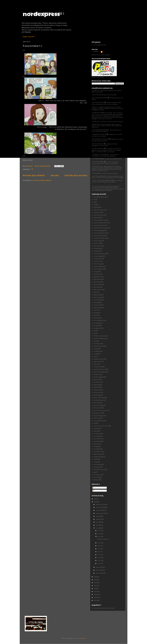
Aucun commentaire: (43, 166)
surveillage (97, 436)
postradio (97, 403)
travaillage (97, 449)
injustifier (97, 325)
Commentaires (99, 491)
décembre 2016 (101, 504)
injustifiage (97, 323)
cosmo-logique (99, 266)
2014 (95, 580)
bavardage (97, 248)
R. (94, 202)
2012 (95, 586)
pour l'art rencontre (100, 410)
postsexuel (97, 408)
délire (95, 292)
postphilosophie (99, 400)
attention (97, 217)
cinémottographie (99, 253)
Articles (96, 488)
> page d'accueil (28, 37)
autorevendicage (99, 236)
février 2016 (100, 570)
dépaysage (97, 295)
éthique (96, 480)
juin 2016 (99, 522)
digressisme (98, 277)
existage (96, 302)
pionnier (96, 380)
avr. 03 (100, 561)
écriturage (97, 477)
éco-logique (97, 475)
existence (97, 305)
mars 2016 (99, 567)
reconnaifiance (99, 421)
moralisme (97, 344)
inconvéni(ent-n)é (99, 320)
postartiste (97, 390)
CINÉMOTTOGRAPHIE (101, 154)
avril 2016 (99, 528)
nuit (95, 356)
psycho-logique (99, 416)
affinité (96, 207)
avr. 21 (100, 546)
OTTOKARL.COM (100, 45)
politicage (97, 385)
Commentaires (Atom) (43, 180)
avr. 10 (100, 555)
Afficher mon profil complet (101, 55)
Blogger (83, 638)
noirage (96, 349)
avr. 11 (99, 552)
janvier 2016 (100, 573)
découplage (98, 284)
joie (95, 333)
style (95, 431)
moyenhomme (98, 346)
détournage (98, 297)
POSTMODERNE (103, 130)
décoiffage (97, 282)
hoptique (96, 318)
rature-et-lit (97, 418)
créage (96, 272)
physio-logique (99, 377)
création (96, 274)
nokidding (97, 351)
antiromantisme (99, 215)
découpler (97, 287)
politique (96, 387)
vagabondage (98, 457)
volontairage (98, 464)
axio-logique (98, 246)
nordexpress (41, 14)
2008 (96, 597)
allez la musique (99, 210)
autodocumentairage (101, 228)
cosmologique (98, 269)
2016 (95, 502)
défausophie (98, 289)
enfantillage (97, 300)
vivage (96, 462)
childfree (96, 251)
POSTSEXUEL (97, 166)
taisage (96, 446)
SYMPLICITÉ (97, 113)
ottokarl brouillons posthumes (104, 608)
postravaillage (98, 405)
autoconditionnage (100, 220)
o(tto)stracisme (99, 359)
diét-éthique (97, 279)
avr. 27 (100, 534)
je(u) (95, 331)
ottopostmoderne (100, 369)
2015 (95, 577)
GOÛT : (95, 107)
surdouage (97, 433)
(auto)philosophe (99, 197)
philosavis (97, 374)
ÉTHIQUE (96, 90)
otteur (96, 364)
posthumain (98, 392)
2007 (96, 600)
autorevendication (100, 238)
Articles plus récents (34, 175)
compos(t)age (98, 256)
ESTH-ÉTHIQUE (98, 102)
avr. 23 (100, 543)
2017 (95, 499)
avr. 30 (100, 531)
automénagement (100, 233)
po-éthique (97, 382)
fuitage (96, 313)
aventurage (97, 241)
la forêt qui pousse (100, 336)
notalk (96, 354)
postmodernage (99, 397)
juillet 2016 (99, 519)
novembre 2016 (101, 507)
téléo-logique (98, 454)
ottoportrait (97, 367)
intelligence (97, 328)
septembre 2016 (101, 513)
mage (95, 341)
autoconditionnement (101, 223)
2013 (95, 583)
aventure (97, 243)
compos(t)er (98, 259)
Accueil (55, 175)
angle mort (97, 212)
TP (32, 169)
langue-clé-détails (99, 338)
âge (95, 472)
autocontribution (99, 225)
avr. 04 (100, 557)
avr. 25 (100, 537)
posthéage (97, 395)
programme (97, 413)
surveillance (98, 439)
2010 (95, 591)
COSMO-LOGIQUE (99, 134)
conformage (98, 264)
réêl (95, 423)
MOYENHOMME (98, 162)
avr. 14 (100, 549)
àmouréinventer (99, 469)
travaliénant (98, 452)
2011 (95, 589)
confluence (97, 261)
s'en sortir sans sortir (101, 426)
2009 (96, 594)
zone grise (97, 467)
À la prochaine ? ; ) (32, 46)
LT (94, 200)
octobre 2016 (100, 510)
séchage (96, 444)
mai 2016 (99, 525)
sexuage (96, 428)
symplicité (97, 441)
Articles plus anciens (76, 175)
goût (95, 315)
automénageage (99, 230)
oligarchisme (98, 361)
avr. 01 (100, 563)
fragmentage (98, 308)
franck (96, 310)
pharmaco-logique (100, 372)
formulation (104, 131)
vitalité (96, 459)
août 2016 (99, 516)
